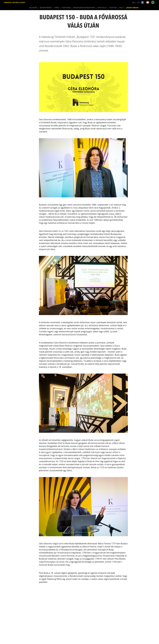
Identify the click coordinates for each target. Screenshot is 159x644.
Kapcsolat (102, 8)
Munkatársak (46, 8)
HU (138, 3)
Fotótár (113, 8)
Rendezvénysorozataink (84, 8)
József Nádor (132, 8)
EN (133, 3)
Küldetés (33, 8)
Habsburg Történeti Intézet (15, 2)
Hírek (57, 8)
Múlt (121, 8)
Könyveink (66, 8)
